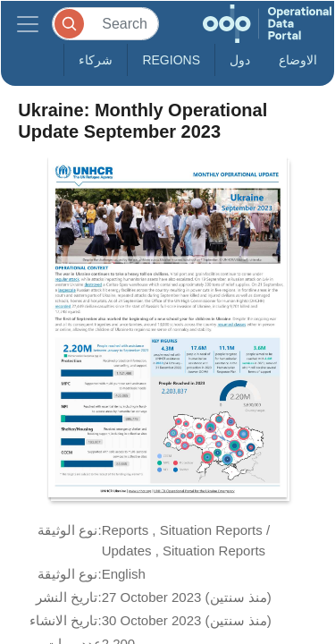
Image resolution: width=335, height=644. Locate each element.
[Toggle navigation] (28, 24)
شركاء (96, 60)
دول (240, 60)
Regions (171, 60)
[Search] (105, 24)
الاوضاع (298, 60)
